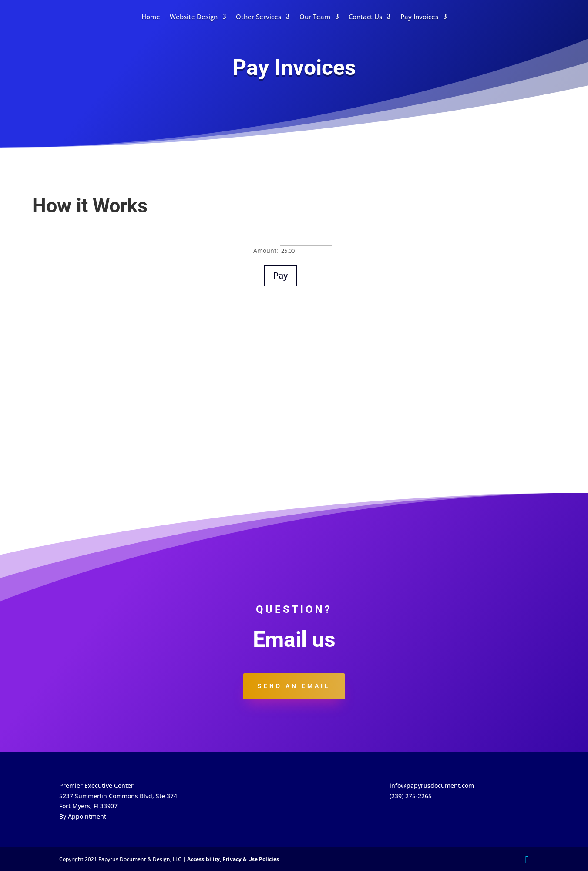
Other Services (259, 17)
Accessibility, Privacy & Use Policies (233, 859)
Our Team (315, 17)
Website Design (194, 17)
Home (151, 17)
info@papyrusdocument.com (432, 785)
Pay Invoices (419, 17)
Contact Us (365, 17)
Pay (281, 275)
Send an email (294, 686)
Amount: (266, 251)
